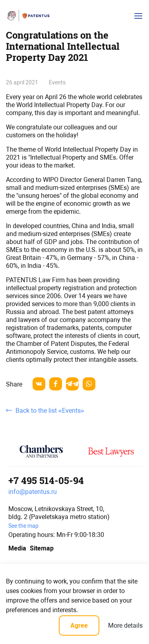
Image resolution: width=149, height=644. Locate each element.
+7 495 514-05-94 (46, 480)
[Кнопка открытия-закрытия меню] (138, 16)
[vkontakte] (39, 384)
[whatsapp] (89, 384)
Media (16, 548)
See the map (23, 526)
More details (125, 625)
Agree (79, 625)
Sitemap (42, 548)
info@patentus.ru (33, 492)
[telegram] (72, 384)
